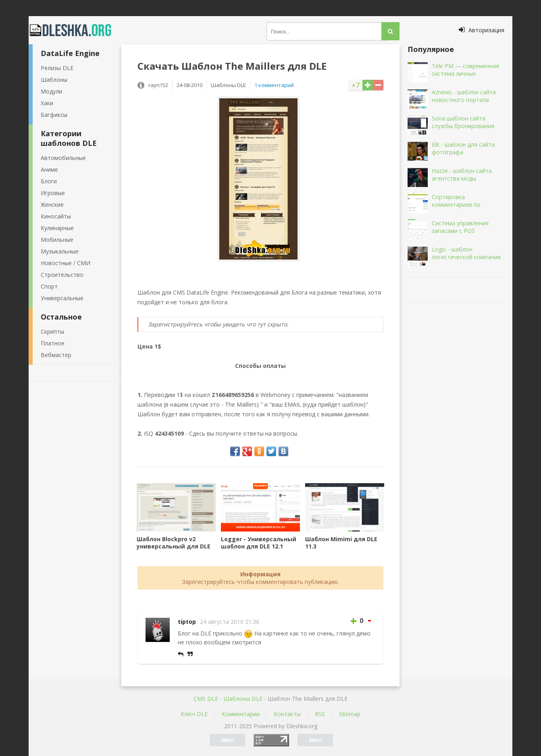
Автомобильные (63, 158)
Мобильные (57, 240)
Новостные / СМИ (66, 263)
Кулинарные (57, 228)
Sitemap (350, 714)
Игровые (53, 193)
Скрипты (52, 331)
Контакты (287, 714)
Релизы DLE (57, 68)
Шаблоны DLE (243, 699)
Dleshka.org (75, 30)
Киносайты (56, 216)
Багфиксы (54, 115)
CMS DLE (206, 699)
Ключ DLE (194, 714)
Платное (53, 343)
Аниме (49, 169)
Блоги (49, 181)
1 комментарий (274, 85)
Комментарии (241, 714)
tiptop (187, 622)
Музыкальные (60, 251)
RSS (320, 714)
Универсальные (62, 298)
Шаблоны (54, 80)
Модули (51, 91)
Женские (52, 205)
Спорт (49, 286)
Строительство (62, 275)
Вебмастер (56, 355)
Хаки (47, 103)
